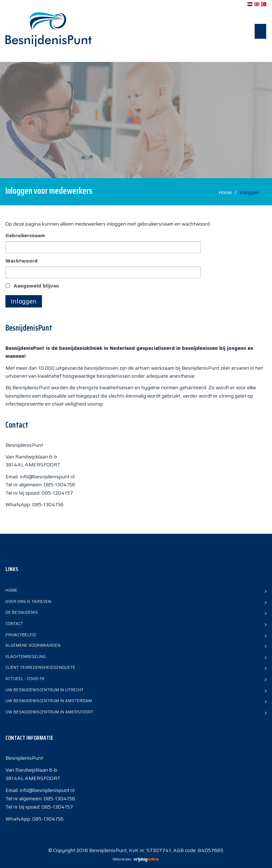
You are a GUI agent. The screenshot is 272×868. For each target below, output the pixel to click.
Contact (14, 624)
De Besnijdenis (22, 613)
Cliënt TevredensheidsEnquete (40, 668)
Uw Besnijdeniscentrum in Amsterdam (49, 701)
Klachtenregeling (26, 657)
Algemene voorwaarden (33, 645)
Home (225, 192)
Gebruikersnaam (25, 235)
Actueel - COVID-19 (25, 679)
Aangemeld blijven (36, 286)
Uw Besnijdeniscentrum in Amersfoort (49, 712)
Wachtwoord (22, 261)
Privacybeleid (21, 635)
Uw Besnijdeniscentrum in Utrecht (44, 690)
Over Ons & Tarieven (28, 602)
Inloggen (24, 301)
